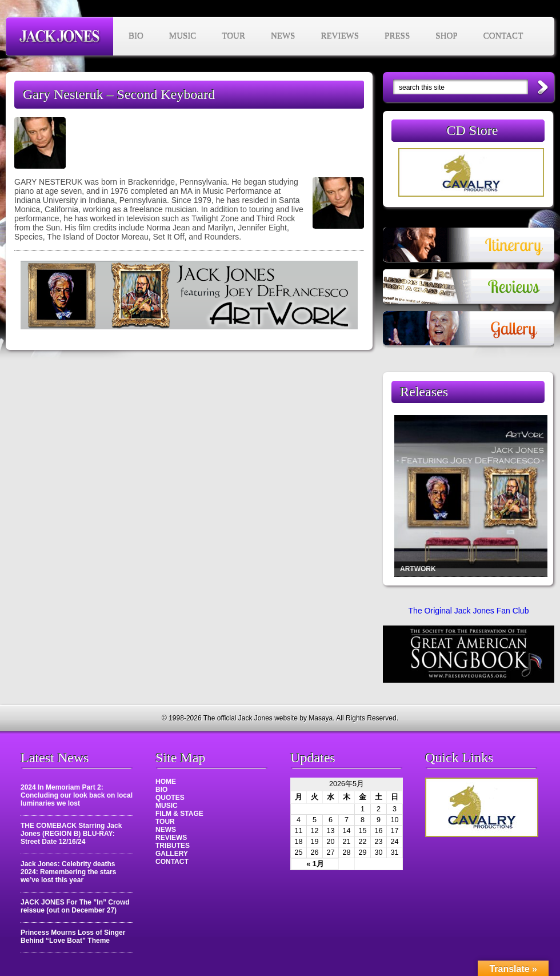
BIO (136, 36)
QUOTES (170, 798)
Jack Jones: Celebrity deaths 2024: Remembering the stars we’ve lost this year (68, 872)
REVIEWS (340, 36)
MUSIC (183, 36)
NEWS (283, 36)
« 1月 (315, 864)
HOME (166, 782)
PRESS (397, 36)
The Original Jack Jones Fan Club (469, 611)
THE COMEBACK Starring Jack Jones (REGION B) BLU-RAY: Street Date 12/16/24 (71, 834)
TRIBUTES (173, 846)
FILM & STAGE (179, 814)
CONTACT (503, 36)
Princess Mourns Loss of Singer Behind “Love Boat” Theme (73, 937)
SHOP (446, 36)
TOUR (233, 36)
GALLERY (172, 854)
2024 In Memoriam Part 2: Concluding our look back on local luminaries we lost (77, 795)
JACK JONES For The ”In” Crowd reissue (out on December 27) (75, 906)
